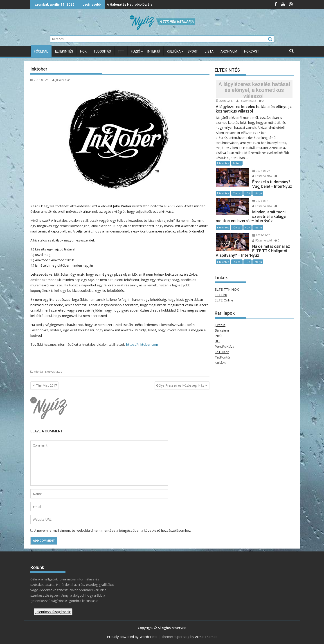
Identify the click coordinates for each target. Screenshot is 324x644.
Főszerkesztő (246, 101)
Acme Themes (206, 637)
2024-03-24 (261, 171)
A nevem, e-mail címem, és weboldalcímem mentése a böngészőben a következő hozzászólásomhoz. (113, 530)
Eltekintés (64, 51)
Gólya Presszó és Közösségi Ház (180, 385)
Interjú (154, 51)
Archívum (229, 51)
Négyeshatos (54, 372)
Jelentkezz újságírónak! (53, 612)
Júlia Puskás (61, 80)
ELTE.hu (221, 295)
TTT (121, 51)
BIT (217, 341)
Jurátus (220, 325)
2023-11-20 (261, 235)
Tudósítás (102, 51)
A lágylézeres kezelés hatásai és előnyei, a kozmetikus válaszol (254, 90)
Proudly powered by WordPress (132, 637)
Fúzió (136, 51)
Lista (209, 51)
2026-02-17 (225, 101)
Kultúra (174, 51)
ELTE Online (224, 300)
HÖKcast (252, 51)
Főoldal (41, 51)
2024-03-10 (261, 201)
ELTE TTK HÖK (227, 289)
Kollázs (220, 363)
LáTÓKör (222, 352)
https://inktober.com (142, 344)
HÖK (83, 51)
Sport (193, 51)
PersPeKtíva (224, 346)
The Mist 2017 (46, 385)
